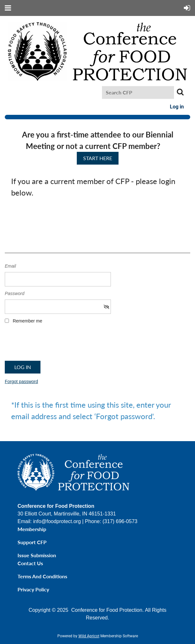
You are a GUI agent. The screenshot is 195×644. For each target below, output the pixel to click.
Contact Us (30, 563)
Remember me (28, 321)
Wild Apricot (89, 636)
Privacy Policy (33, 589)
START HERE (98, 158)
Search (180, 92)
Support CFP (32, 542)
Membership (32, 529)
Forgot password (21, 381)
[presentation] (53, 344)
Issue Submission (37, 555)
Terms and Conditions (42, 576)
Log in (177, 107)
